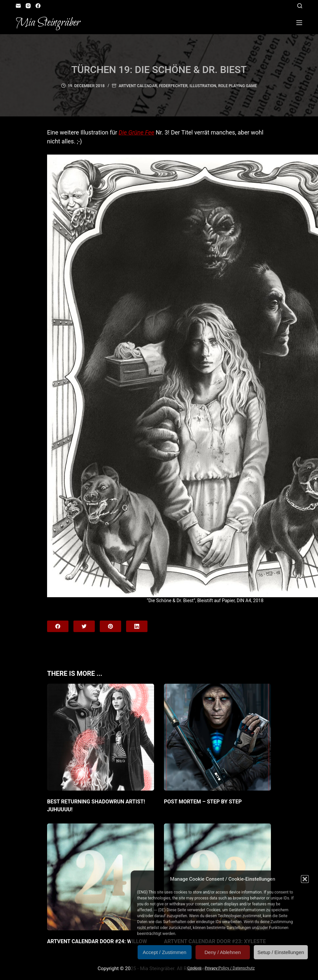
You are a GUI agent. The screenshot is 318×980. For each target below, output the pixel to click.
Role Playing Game (238, 86)
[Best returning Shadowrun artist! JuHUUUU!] (101, 737)
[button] (305, 879)
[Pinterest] (110, 626)
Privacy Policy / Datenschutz (230, 968)
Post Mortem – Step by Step (203, 802)
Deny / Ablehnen (223, 952)
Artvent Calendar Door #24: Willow (97, 941)
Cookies (194, 968)
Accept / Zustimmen (165, 952)
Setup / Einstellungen (281, 952)
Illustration (203, 86)
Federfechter (173, 86)
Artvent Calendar (138, 86)
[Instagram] (28, 6)
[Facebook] (38, 6)
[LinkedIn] (137, 626)
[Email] (18, 6)
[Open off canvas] (299, 23)
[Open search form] (300, 6)
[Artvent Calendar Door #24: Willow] (101, 877)
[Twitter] (84, 626)
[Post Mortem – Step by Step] (217, 737)
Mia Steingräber (48, 23)
